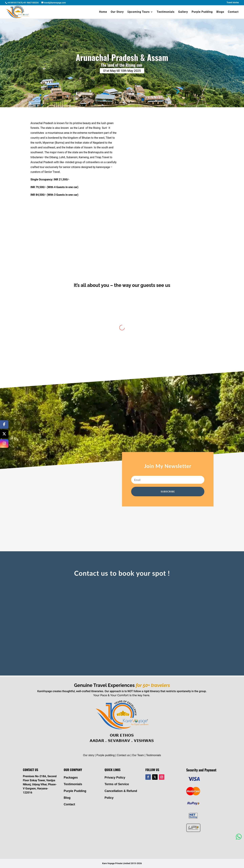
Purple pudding (106, 755)
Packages (71, 778)
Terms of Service (117, 784)
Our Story (117, 12)
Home (103, 12)
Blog (67, 798)
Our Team (138, 755)
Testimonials (166, 12)
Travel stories (233, 3)
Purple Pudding (202, 12)
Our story (89, 755)
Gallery (183, 12)
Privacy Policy (115, 778)
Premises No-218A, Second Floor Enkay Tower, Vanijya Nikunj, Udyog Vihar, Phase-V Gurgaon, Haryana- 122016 (40, 784)
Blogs (220, 12)
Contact (233, 12)
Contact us (123, 755)
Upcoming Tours (139, 12)
